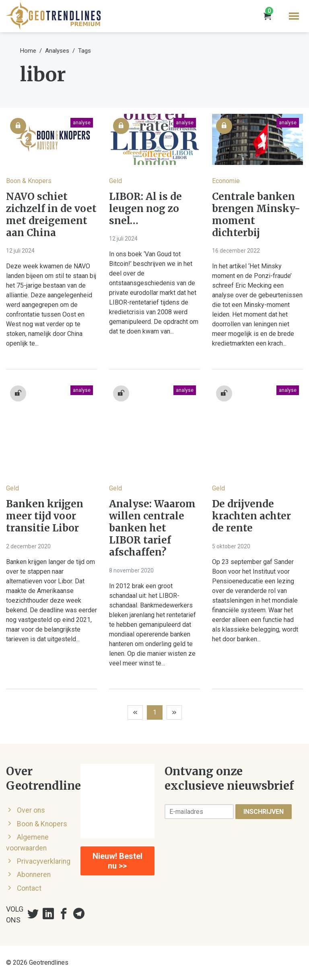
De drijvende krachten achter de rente (251, 516)
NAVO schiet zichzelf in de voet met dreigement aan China (51, 215)
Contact (29, 888)
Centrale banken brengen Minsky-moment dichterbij (256, 215)
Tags (84, 51)
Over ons (31, 810)
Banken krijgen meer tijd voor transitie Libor (45, 516)
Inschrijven (264, 812)
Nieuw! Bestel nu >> (117, 861)
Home (28, 51)
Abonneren (34, 875)
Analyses (57, 51)
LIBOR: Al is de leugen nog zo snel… (145, 209)
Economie (226, 181)
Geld (115, 181)
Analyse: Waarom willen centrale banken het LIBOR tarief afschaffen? (152, 528)
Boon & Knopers (29, 181)
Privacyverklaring (44, 861)
